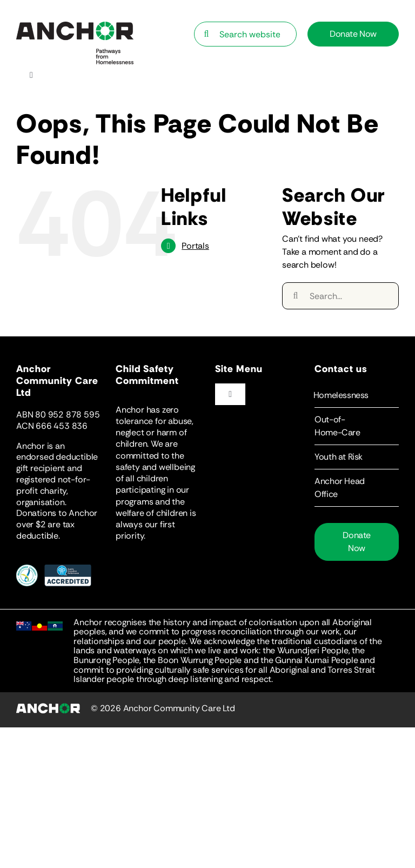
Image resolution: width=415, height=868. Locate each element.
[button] (357, 395)
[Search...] (340, 296)
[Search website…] (245, 34)
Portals (195, 246)
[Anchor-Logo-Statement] (75, 26)
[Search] (206, 34)
